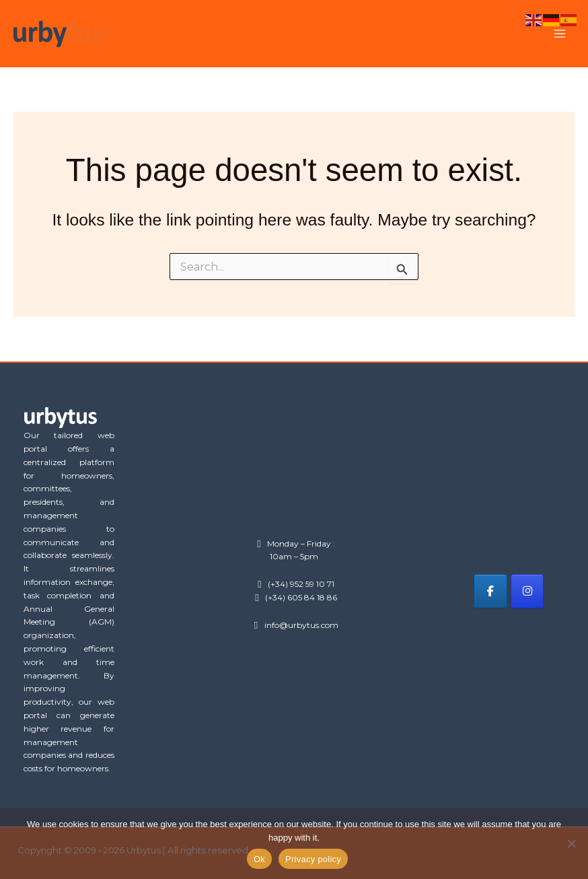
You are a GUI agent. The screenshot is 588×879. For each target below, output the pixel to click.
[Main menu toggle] (559, 34)
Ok (259, 859)
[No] (571, 843)
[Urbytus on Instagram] (527, 591)
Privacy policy (313, 859)
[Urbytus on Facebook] (490, 591)
